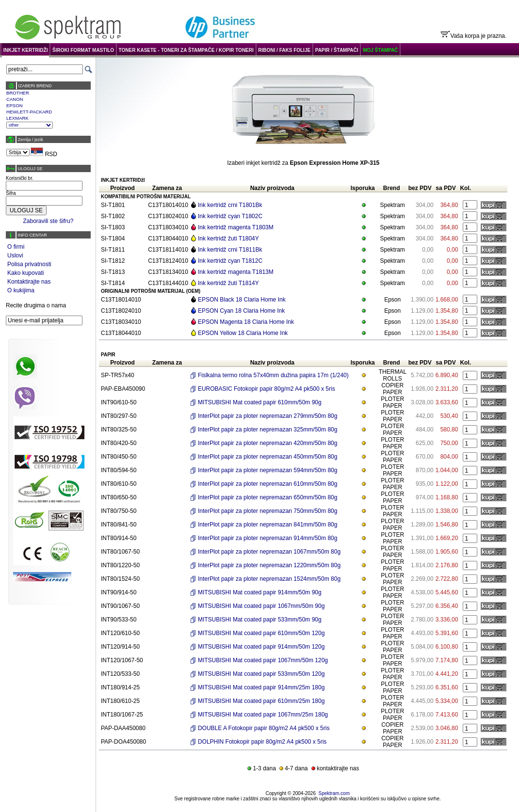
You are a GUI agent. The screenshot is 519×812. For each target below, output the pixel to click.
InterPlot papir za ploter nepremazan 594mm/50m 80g (268, 470)
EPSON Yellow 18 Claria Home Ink (243, 333)
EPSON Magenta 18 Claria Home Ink (246, 322)
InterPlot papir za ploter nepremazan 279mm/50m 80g (268, 416)
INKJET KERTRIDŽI (26, 50)
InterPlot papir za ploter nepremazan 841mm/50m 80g (268, 525)
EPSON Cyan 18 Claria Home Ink (241, 311)
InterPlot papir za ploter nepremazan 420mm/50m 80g (268, 443)
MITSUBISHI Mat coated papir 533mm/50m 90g (260, 620)
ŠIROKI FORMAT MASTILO (83, 50)
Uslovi (15, 255)
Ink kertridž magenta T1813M (236, 272)
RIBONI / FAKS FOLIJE (284, 50)
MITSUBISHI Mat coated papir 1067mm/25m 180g (263, 715)
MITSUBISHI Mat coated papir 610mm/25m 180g (261, 701)
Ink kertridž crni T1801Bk (230, 205)
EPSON (15, 105)
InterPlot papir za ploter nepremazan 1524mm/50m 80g (269, 579)
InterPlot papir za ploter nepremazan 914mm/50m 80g (268, 538)
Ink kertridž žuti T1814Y (228, 283)
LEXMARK (17, 118)
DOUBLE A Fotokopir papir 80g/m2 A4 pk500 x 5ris (264, 728)
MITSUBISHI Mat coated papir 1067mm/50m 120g (263, 660)
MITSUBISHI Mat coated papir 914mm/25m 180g (261, 687)
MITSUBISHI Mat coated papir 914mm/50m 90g (260, 592)
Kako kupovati (25, 273)
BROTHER (18, 93)
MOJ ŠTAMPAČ (380, 50)
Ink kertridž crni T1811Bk (230, 250)
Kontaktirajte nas (29, 282)
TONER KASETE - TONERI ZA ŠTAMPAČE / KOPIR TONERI (186, 50)
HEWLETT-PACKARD (29, 112)
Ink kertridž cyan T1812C (230, 261)
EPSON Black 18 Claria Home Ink (242, 300)
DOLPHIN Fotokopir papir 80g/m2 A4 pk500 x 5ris (262, 742)
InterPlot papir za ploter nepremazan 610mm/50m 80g (268, 484)
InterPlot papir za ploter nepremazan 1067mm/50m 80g (269, 552)
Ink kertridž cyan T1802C (230, 216)
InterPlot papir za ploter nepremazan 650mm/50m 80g (268, 497)
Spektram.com (334, 793)
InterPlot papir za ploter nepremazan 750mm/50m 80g (268, 511)
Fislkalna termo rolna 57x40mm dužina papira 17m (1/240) (273, 375)
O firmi (16, 247)
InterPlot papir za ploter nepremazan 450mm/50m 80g (268, 457)
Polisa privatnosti (29, 264)
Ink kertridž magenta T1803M (236, 227)
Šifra (11, 193)
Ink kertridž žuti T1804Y (228, 239)
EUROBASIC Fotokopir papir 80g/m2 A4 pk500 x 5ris (267, 389)
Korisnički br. (20, 178)
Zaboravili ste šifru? (48, 221)
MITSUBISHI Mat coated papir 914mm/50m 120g (261, 647)
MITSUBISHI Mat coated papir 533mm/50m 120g (261, 674)
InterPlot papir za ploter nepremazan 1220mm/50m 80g (269, 565)
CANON (15, 99)
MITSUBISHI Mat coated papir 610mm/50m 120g (261, 633)
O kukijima (21, 290)
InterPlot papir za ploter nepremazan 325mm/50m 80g (268, 430)
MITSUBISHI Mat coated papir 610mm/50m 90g (260, 402)
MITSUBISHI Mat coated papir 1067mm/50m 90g (261, 606)
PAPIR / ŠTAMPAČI (337, 50)
